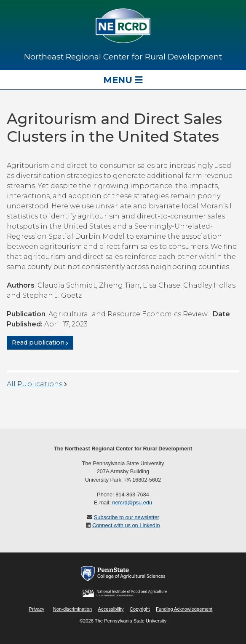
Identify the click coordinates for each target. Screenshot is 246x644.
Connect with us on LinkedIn (126, 525)
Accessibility (111, 609)
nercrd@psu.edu (132, 503)
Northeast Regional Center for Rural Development (123, 57)
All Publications (35, 384)
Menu (123, 80)
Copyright (140, 609)
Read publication (38, 343)
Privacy (36, 609)
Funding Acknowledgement (184, 609)
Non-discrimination (73, 609)
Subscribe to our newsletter (127, 517)
